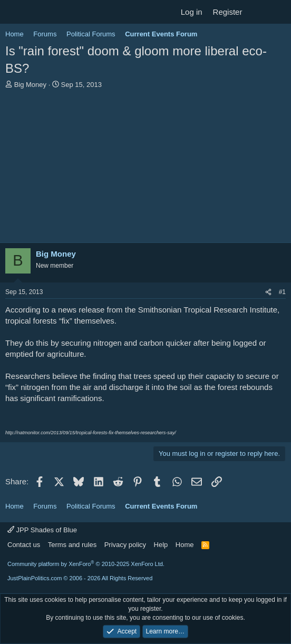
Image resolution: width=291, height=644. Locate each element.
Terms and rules (72, 545)
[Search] (279, 12)
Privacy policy (125, 545)
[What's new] (258, 12)
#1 (282, 292)
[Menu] (14, 12)
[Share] (268, 292)
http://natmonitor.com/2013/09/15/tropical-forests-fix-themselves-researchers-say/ (91, 433)
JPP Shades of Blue (42, 530)
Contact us (24, 545)
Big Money (30, 85)
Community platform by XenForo (86, 564)
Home (185, 545)
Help (161, 545)
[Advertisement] (145, 169)
